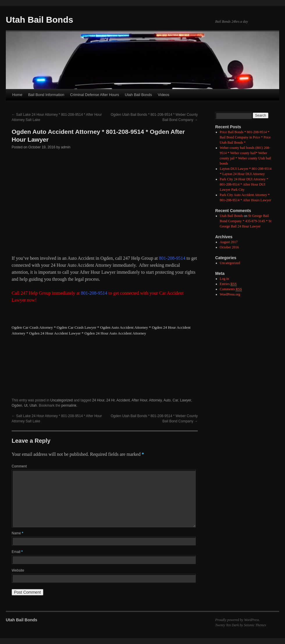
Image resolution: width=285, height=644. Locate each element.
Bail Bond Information (46, 95)
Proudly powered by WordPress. (238, 620)
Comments (231, 289)
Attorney (155, 400)
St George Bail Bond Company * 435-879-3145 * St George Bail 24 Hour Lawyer (246, 221)
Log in (225, 279)
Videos (164, 95)
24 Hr (111, 400)
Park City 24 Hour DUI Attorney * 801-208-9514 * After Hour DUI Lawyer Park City (244, 184)
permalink (69, 405)
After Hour (139, 400)
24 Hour (98, 400)
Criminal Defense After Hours (95, 95)
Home (17, 95)
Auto (167, 400)
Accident (123, 400)
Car (176, 400)
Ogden (17, 405)
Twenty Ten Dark (227, 625)
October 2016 (229, 247)
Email (17, 552)
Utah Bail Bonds (40, 20)
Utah (33, 405)
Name (17, 533)
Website (18, 570)
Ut (26, 405)
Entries (228, 284)
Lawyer (186, 400)
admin (66, 147)
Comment (19, 466)
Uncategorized (62, 400)
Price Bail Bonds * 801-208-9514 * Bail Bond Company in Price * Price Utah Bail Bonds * (245, 137)
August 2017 (229, 242)
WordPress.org (230, 294)
